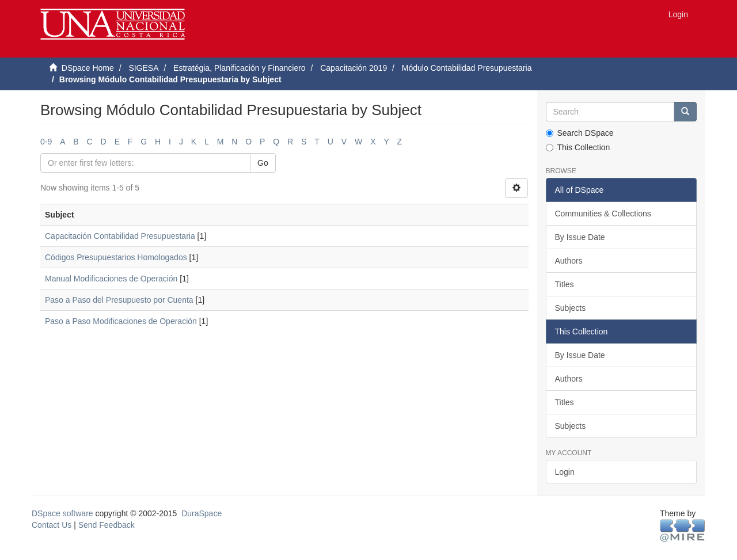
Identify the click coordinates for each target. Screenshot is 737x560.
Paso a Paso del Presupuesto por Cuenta (119, 300)
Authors (569, 261)
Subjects (571, 308)
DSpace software (62, 513)
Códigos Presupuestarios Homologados (116, 257)
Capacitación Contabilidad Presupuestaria (120, 236)
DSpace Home (88, 68)
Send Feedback (107, 525)
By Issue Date (580, 237)
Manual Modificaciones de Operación (111, 279)
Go (263, 163)
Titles (565, 284)
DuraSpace (202, 513)
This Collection (578, 147)
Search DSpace (580, 133)
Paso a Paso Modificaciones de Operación (121, 321)
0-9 (46, 142)
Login (565, 472)
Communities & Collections (603, 214)
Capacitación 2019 (354, 68)
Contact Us (52, 525)
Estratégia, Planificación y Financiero (240, 68)
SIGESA (143, 68)
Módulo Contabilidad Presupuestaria (467, 68)
